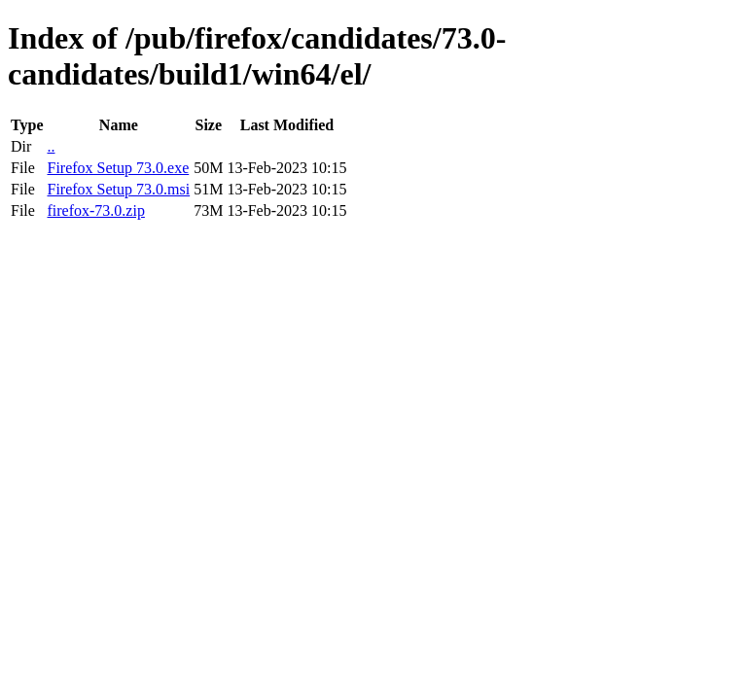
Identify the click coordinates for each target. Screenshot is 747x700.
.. (51, 146)
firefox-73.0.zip (95, 210)
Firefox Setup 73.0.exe (118, 168)
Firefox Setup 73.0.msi (118, 189)
